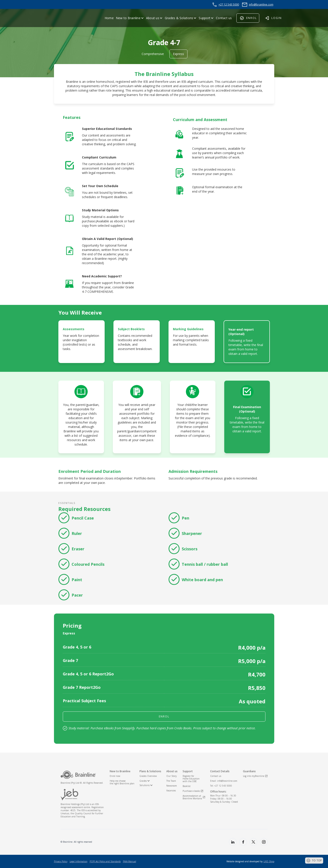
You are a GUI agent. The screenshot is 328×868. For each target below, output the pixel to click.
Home (109, 18)
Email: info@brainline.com (224, 781)
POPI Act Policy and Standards (105, 861)
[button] (130, 18)
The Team (171, 781)
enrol (164, 716)
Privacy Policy (61, 861)
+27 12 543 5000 (229, 5)
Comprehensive (153, 54)
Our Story (171, 776)
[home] (65, 18)
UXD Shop (269, 861)
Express (178, 54)
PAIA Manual (130, 861)
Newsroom (172, 786)
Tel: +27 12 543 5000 (221, 786)
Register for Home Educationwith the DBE (191, 779)
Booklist (187, 786)
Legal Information (79, 861)
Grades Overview (148, 776)
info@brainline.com (261, 5)
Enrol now (115, 776)
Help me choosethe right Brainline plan (122, 782)
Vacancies (171, 791)
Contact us (224, 18)
